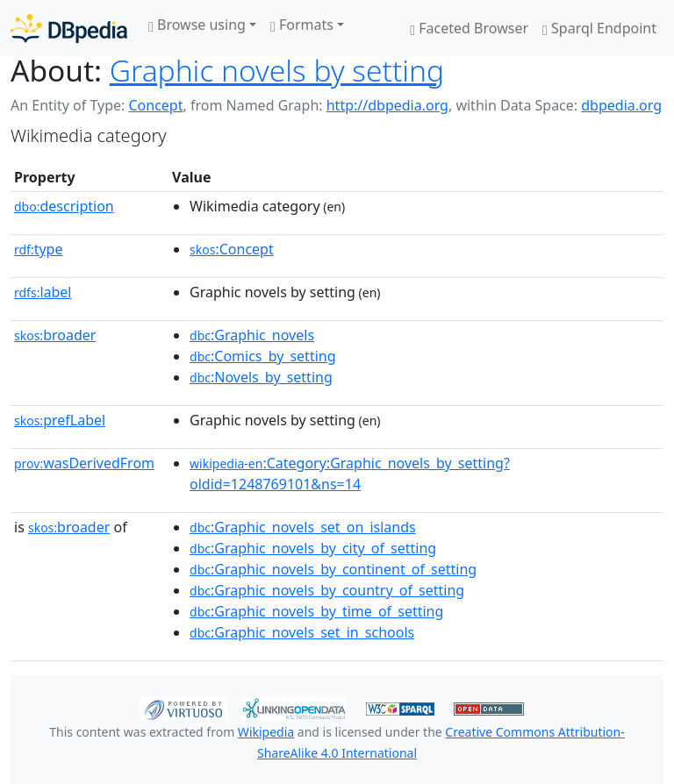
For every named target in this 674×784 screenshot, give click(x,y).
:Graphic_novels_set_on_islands (303, 527)
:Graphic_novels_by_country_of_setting (327, 590)
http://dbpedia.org (387, 105)
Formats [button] (302, 25)
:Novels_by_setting (261, 377)
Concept (155, 105)
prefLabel (60, 420)
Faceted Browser (469, 28)
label (43, 292)
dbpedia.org (621, 105)
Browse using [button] (197, 25)
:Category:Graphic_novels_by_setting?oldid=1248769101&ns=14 (350, 474)
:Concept (232, 249)
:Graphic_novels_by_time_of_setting (316, 611)
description (64, 206)
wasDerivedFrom (84, 463)
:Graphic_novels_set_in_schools (302, 632)
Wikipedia (266, 732)
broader (55, 335)
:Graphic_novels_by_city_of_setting (313, 548)
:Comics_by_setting (262, 356)
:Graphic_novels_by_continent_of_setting (333, 569)
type (39, 249)
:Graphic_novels (252, 335)
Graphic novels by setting (277, 70)
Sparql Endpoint (599, 28)
